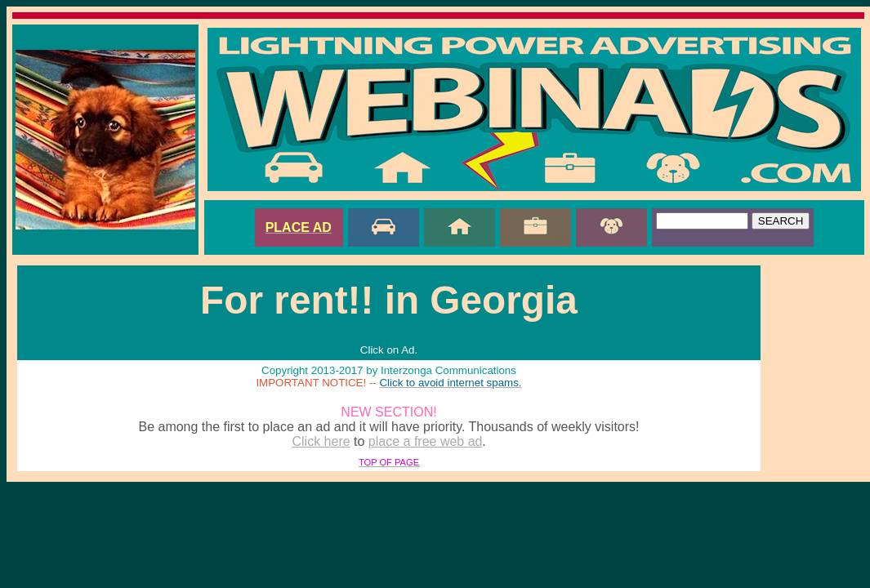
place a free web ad (426, 441)
